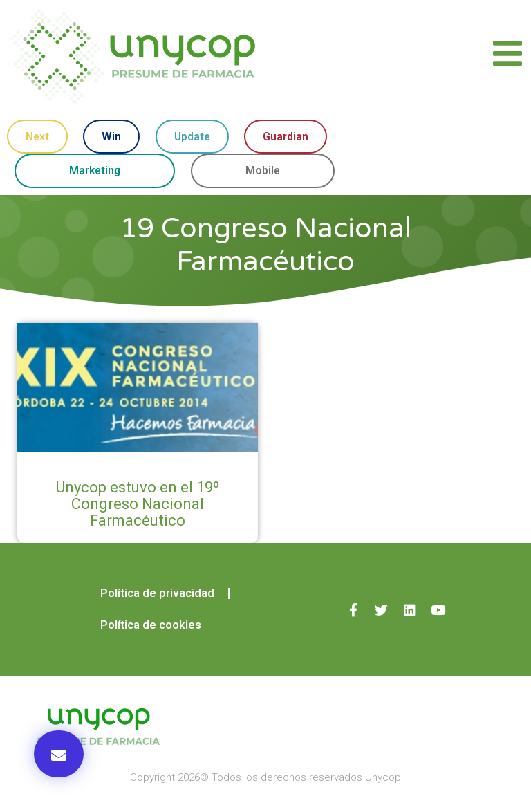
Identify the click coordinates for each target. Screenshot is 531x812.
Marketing (96, 171)
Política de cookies (150, 626)
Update (192, 137)
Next (37, 137)
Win (111, 137)
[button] (59, 754)
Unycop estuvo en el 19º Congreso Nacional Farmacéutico (138, 505)
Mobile (264, 171)
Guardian (286, 137)
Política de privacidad (156, 594)
